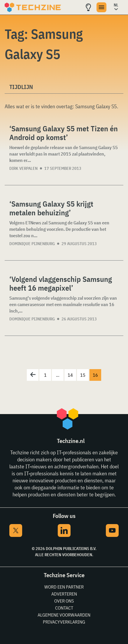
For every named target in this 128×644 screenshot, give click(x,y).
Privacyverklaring (64, 622)
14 (70, 375)
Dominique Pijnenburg (32, 244)
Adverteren (64, 594)
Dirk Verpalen (23, 168)
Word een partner (64, 587)
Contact (64, 608)
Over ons (64, 601)
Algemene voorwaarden (64, 615)
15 (83, 375)
